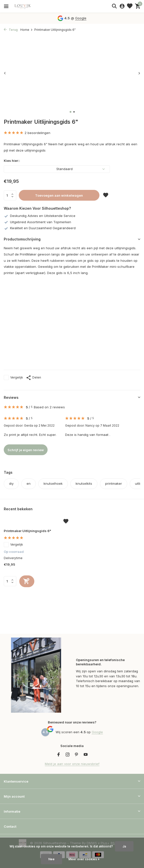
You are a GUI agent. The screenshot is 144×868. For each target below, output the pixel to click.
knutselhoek (53, 483)
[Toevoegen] (27, 581)
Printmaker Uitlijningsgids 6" (27, 531)
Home (27, 30)
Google (81, 18)
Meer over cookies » (84, 859)
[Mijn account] (122, 6)
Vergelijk (13, 378)
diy (11, 483)
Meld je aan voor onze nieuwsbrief (72, 764)
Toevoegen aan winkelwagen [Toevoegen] (59, 195)
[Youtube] (86, 755)
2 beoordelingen (27, 133)
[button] (70, 112)
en (29, 483)
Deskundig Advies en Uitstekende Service (40, 216)
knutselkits (84, 483)
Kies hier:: (12, 161)
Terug (11, 30)
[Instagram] (68, 755)
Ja (124, 846)
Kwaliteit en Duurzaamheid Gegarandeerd (40, 228)
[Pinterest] (77, 755)
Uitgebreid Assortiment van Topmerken (37, 222)
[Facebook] (59, 755)
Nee (51, 859)
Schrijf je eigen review (26, 450)
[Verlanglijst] (130, 6)
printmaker (114, 483)
